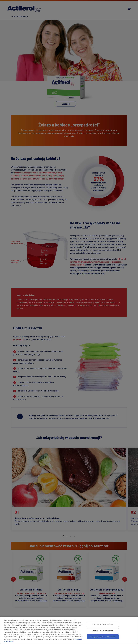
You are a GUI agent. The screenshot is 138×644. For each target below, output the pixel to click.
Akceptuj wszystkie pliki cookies (103, 637)
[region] (69, 630)
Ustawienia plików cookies (103, 624)
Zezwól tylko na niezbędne (103, 631)
